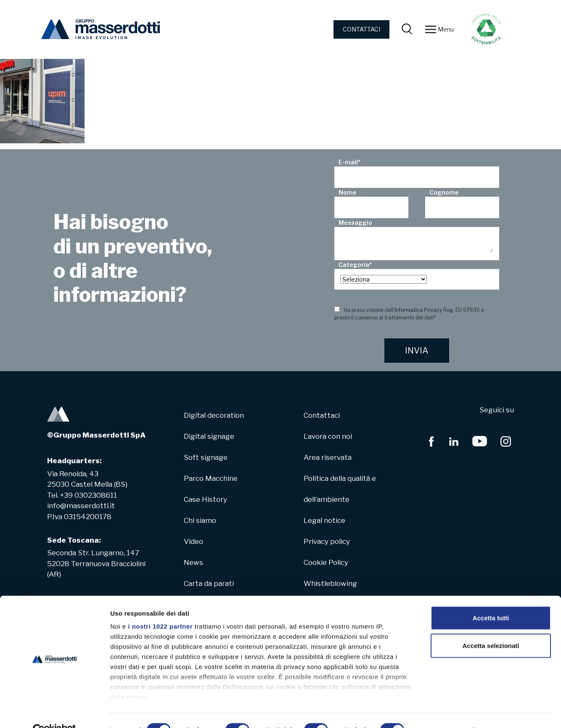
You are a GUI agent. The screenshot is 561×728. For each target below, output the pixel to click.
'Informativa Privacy (418, 310)
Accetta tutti (491, 600)
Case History (205, 499)
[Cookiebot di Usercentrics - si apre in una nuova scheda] (54, 712)
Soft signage (206, 457)
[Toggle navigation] (431, 29)
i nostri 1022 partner (160, 608)
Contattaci (322, 415)
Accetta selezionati (491, 627)
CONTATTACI (361, 29)
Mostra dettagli (442, 711)
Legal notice (324, 520)
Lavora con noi (328, 436)
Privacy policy (327, 541)
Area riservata (328, 457)
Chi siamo (200, 520)
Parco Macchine (211, 478)
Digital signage (209, 436)
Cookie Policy (326, 562)
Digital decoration (214, 415)
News (193, 562)
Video (193, 541)
